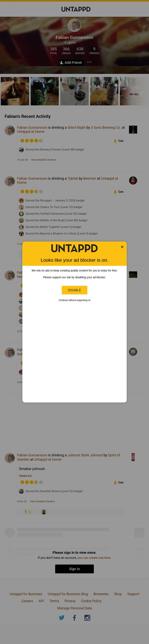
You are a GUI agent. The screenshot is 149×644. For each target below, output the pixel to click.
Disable (74, 290)
